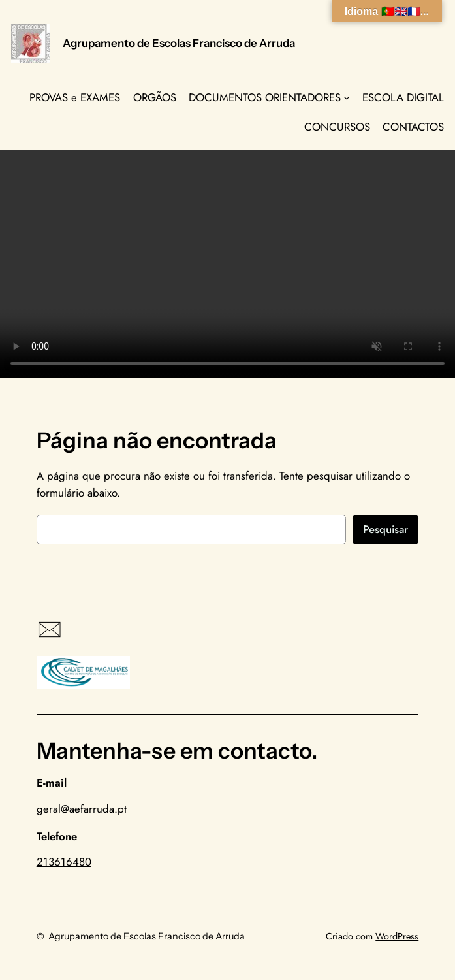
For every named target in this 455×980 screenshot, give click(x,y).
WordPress (397, 936)
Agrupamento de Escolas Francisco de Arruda (179, 43)
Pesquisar (385, 529)
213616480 (64, 862)
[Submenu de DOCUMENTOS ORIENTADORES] (347, 97)
